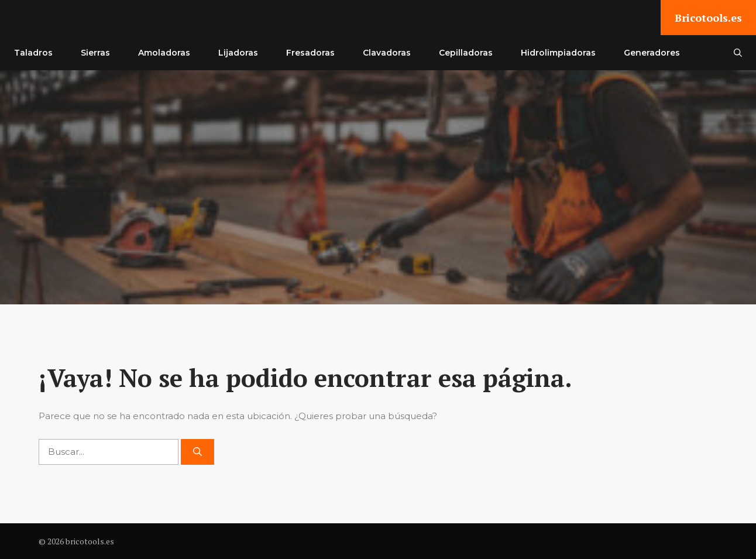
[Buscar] (197, 452)
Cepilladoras (466, 53)
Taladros (33, 53)
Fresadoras (310, 53)
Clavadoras (387, 53)
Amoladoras (164, 53)
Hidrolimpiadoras (558, 53)
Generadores (652, 53)
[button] (738, 53)
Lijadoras (238, 53)
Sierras (95, 53)
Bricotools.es (708, 18)
